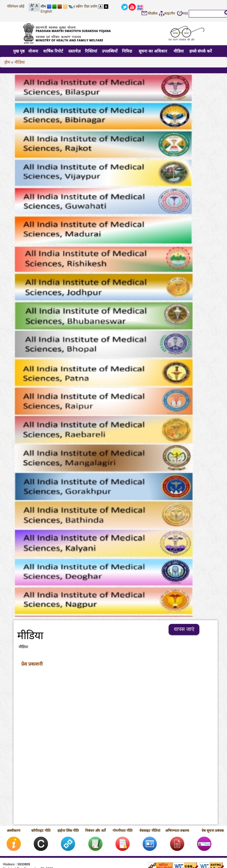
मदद (185, 13)
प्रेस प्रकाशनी (32, 664)
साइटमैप (170, 13)
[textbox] (207, 13)
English (46, 11)
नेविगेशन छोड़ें (16, 6)
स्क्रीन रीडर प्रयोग (87, 6)
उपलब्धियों (110, 51)
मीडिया (179, 51)
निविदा (127, 51)
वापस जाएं (184, 629)
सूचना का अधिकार (153, 51)
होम (7, 62)
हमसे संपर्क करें (201, 51)
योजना (33, 51)
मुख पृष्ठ (19, 51)
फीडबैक (153, 13)
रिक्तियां (91, 51)
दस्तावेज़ (74, 51)
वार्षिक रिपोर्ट (53, 51)
